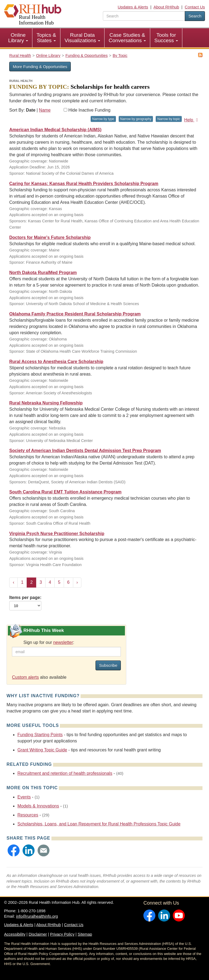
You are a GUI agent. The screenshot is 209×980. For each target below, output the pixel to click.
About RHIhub (166, 7)
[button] (14, 850)
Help (192, 120)
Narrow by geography (136, 119)
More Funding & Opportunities (40, 67)
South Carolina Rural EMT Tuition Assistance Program (65, 492)
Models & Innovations (38, 806)
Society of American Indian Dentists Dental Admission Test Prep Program (85, 451)
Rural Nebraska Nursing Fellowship (46, 403)
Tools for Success (166, 38)
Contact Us (195, 7)
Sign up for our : (49, 642)
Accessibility (15, 934)
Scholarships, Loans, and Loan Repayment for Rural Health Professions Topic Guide (99, 824)
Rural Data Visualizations (82, 38)
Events (24, 797)
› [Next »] (77, 582)
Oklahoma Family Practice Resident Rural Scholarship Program (75, 314)
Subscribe (108, 665)
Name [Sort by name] (45, 110)
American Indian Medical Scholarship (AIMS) (55, 130)
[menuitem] (18, 38)
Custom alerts (25, 677)
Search (195, 16)
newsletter (63, 642)
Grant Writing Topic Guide (42, 750)
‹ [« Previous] (13, 582)
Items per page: (25, 603)
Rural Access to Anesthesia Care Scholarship (56, 362)
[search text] (144, 16)
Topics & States (46, 38)
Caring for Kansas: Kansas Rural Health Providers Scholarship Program (84, 184)
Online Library (18, 38)
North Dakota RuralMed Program (43, 273)
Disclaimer (38, 934)
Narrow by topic (169, 119)
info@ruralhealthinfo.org (37, 916)
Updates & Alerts (133, 7)
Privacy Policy (62, 934)
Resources (28, 815)
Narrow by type (103, 119)
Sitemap (85, 934)
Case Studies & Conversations (127, 38)
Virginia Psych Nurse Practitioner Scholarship (57, 534)
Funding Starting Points (40, 735)
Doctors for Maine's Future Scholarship (50, 237)
